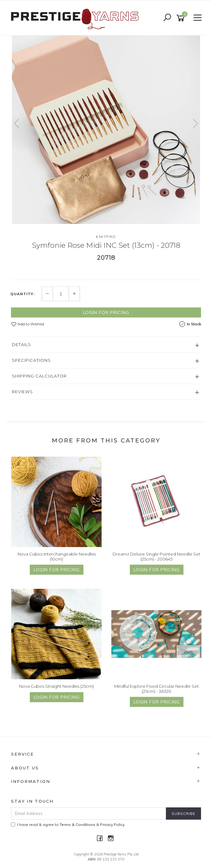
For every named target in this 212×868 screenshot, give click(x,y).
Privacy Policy (112, 825)
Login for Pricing (106, 312)
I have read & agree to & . (68, 825)
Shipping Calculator (39, 376)
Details (21, 344)
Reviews (22, 392)
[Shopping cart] (182, 18)
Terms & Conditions (77, 825)
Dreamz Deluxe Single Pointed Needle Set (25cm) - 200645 (156, 556)
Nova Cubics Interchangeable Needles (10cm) (57, 556)
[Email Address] (89, 814)
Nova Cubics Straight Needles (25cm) (56, 686)
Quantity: (23, 294)
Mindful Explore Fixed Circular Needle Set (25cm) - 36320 (156, 689)
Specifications (31, 360)
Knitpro (106, 237)
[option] (106, 130)
